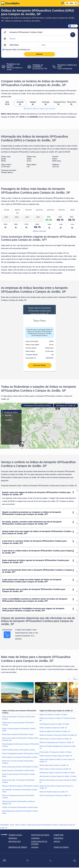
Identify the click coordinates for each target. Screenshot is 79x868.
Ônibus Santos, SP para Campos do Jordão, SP (55, 772)
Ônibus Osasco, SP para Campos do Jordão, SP (55, 742)
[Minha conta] (62, 3)
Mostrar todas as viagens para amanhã (39, 109)
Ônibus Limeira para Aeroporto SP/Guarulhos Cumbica (20, 770)
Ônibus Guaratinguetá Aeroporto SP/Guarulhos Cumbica (21, 756)
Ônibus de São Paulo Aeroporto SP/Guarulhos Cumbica (20, 789)
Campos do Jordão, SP (66, 408)
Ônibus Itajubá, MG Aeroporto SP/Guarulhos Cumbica (20, 760)
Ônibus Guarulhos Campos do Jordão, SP (53, 730)
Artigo (57, 844)
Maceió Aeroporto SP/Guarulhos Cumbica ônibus (18, 773)
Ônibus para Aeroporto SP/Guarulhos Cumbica (42, 828)
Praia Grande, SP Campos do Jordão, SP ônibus (55, 755)
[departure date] (24, 45)
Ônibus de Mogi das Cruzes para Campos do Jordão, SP (58, 738)
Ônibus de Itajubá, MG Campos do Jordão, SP (55, 734)
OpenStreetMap (67, 451)
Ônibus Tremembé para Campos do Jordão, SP (55, 798)
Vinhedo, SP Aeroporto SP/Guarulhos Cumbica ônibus (20, 810)
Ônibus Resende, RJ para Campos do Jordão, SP (56, 759)
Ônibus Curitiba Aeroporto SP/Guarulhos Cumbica (19, 753)
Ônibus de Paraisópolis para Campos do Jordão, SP (57, 745)
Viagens (35, 850)
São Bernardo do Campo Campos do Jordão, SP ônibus (58, 779)
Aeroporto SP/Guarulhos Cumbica (37, 408)
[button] (76, 444)
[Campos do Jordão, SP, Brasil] (42, 39)
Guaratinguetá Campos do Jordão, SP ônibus (54, 727)
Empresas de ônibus (18, 850)
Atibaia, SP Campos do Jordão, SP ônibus (53, 717)
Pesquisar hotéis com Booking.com (17, 50)
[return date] (58, 45)
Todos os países (61, 850)
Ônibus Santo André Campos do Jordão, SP (54, 768)
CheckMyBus (4, 828)
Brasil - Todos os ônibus (18, 828)
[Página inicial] (30, 3)
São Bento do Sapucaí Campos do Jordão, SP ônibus (57, 775)
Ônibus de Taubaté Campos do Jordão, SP (54, 795)
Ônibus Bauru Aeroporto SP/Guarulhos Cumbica (18, 737)
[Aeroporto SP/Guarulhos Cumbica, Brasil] (42, 32)
